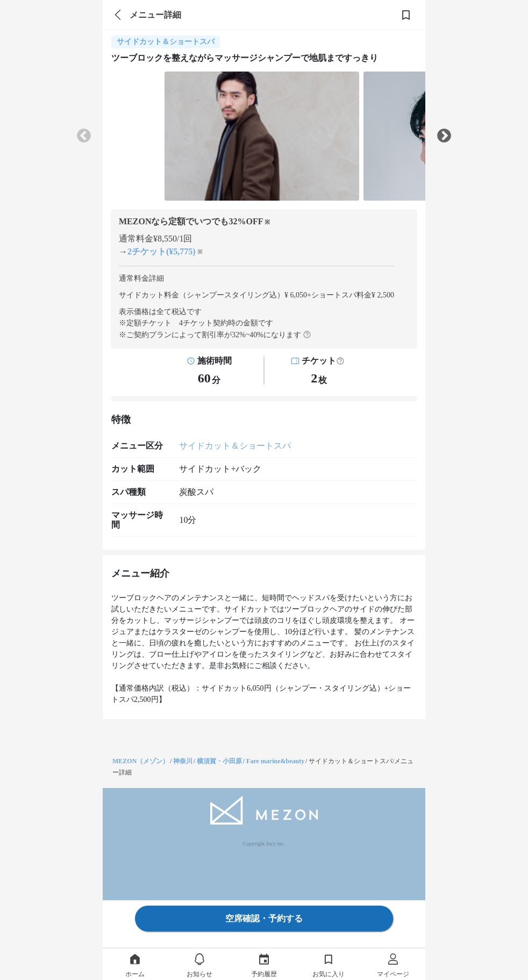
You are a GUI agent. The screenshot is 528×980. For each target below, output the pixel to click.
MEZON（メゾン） (141, 761)
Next (444, 136)
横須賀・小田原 (219, 761)
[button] (340, 361)
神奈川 (183, 761)
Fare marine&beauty (275, 761)
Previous (84, 136)
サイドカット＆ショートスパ (235, 446)
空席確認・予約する (264, 918)
